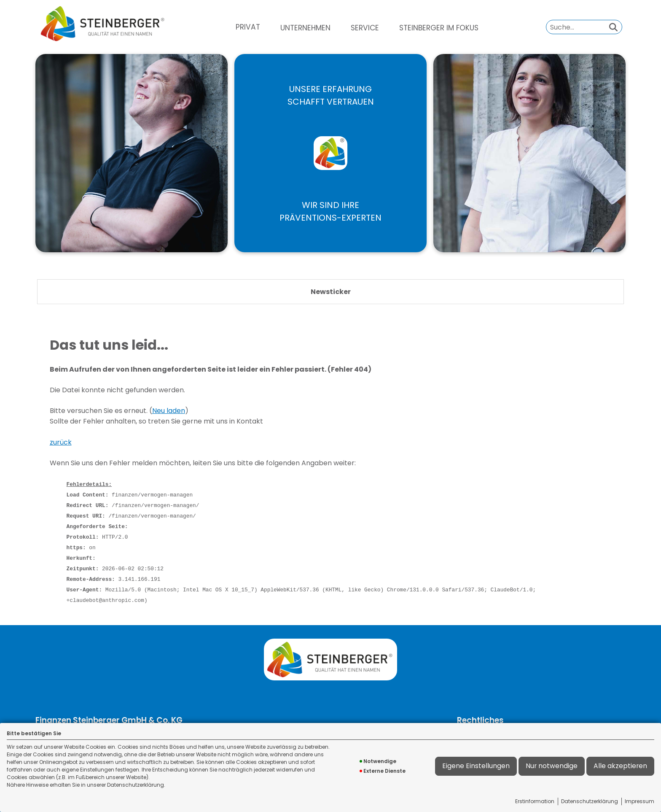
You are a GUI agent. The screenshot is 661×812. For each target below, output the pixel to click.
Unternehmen (305, 28)
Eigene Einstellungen (476, 766)
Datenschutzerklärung (590, 801)
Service (365, 28)
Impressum (640, 801)
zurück (61, 442)
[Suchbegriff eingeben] (584, 27)
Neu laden (169, 411)
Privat (248, 27)
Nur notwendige (552, 766)
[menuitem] (248, 27)
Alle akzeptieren (620, 766)
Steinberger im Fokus (439, 28)
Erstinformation (535, 801)
